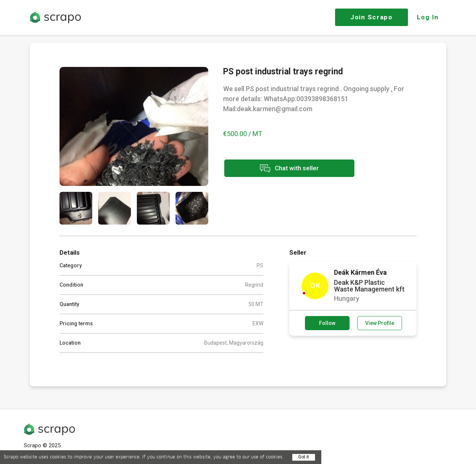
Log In (428, 17)
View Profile (380, 323)
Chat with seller (289, 168)
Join (372, 17)
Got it (304, 457)
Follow (327, 323)
